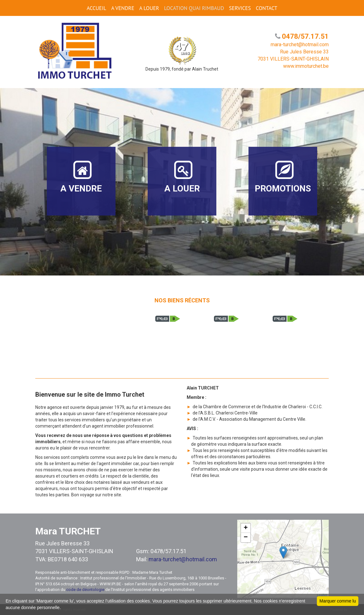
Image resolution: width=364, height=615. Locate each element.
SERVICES (240, 8)
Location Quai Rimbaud (194, 8)
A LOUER (149, 8)
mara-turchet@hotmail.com (183, 559)
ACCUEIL (96, 8)
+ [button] (246, 528)
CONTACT (266, 8)
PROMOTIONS (283, 177)
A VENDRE (123, 8)
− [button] (246, 538)
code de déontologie (85, 590)
